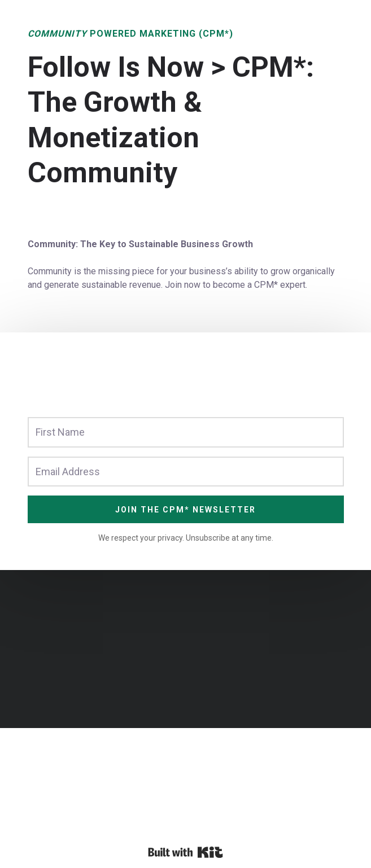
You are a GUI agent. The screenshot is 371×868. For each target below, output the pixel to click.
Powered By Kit (185, 852)
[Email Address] (186, 472)
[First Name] (186, 432)
